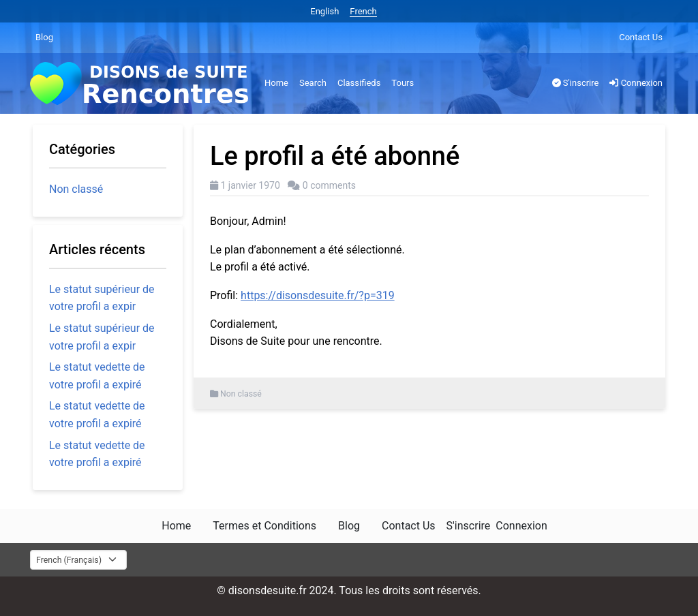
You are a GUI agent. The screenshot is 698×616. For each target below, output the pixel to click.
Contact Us (641, 37)
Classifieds (359, 83)
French (363, 11)
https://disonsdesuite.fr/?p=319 (318, 295)
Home (276, 83)
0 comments (329, 185)
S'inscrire (576, 83)
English (324, 11)
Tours (403, 83)
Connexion (636, 83)
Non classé (241, 394)
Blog (44, 37)
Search (313, 83)
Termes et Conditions (264, 526)
